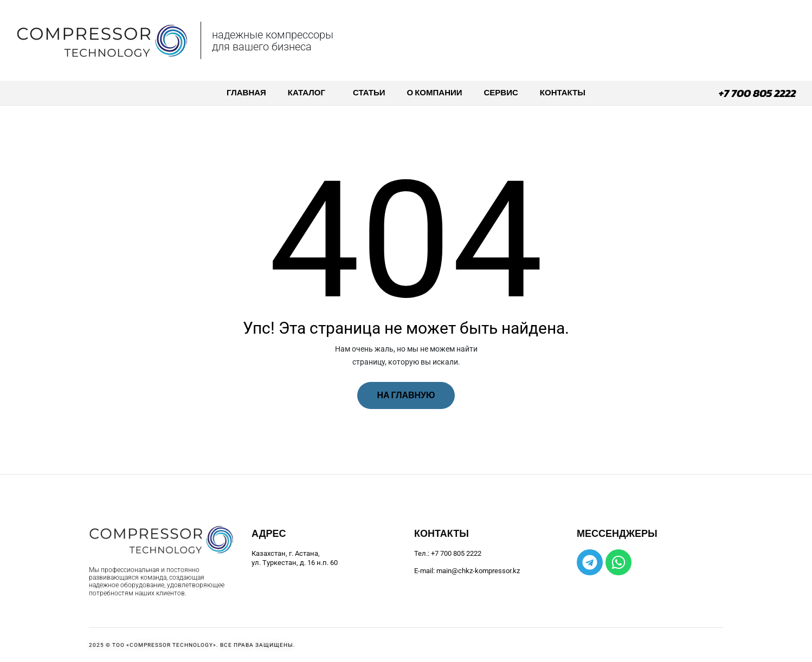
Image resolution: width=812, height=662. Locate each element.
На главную (406, 395)
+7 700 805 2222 (757, 93)
